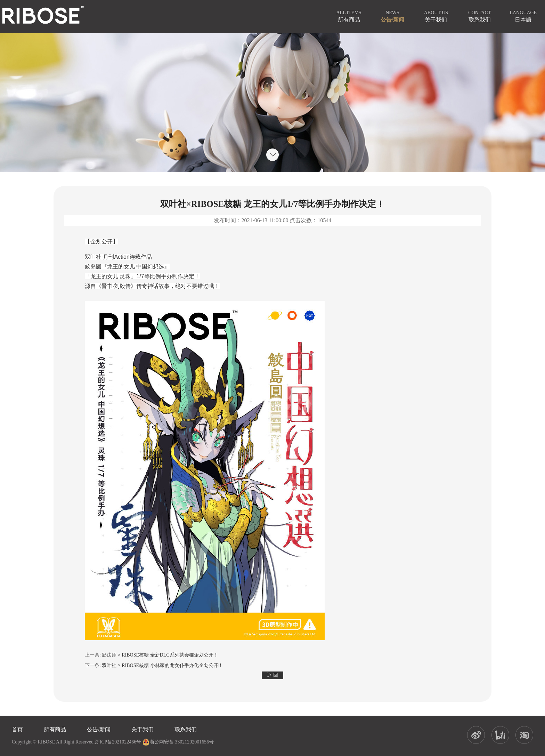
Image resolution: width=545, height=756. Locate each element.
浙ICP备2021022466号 (118, 742)
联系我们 (186, 729)
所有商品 (55, 729)
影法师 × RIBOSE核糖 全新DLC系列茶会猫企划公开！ (160, 655)
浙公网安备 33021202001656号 (178, 742)
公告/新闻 (99, 729)
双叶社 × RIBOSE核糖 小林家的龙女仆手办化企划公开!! (162, 665)
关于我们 (143, 729)
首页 (17, 729)
